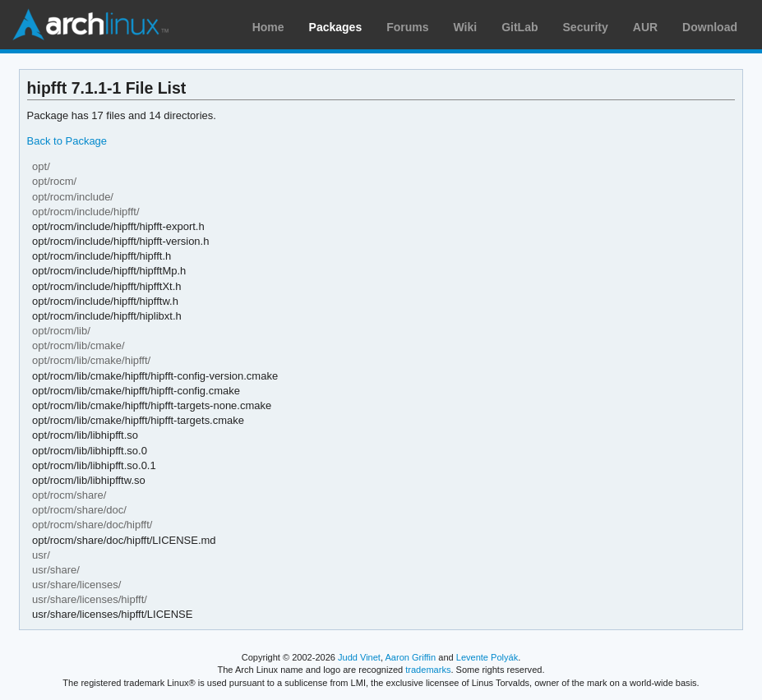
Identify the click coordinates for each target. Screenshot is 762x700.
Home (268, 27)
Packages (336, 27)
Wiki (466, 27)
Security (586, 27)
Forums (407, 27)
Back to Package (67, 141)
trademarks (428, 670)
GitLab (520, 27)
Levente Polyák (487, 657)
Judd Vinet (359, 657)
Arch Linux (90, 25)
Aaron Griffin (410, 657)
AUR (645, 27)
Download (710, 27)
